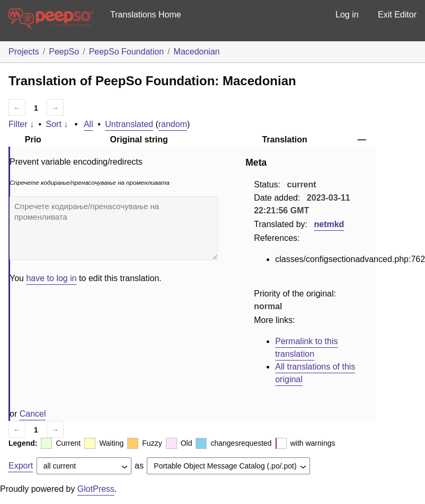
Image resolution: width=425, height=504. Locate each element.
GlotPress (96, 489)
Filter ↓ (21, 124)
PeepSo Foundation (126, 52)
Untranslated (129, 124)
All (88, 124)
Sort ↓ (57, 124)
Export (21, 466)
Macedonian (197, 52)
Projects (24, 52)
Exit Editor (397, 15)
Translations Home (146, 15)
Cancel (33, 414)
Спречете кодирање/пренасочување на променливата (114, 228)
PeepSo (64, 52)
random (173, 124)
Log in (347, 15)
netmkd (329, 224)
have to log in (51, 278)
